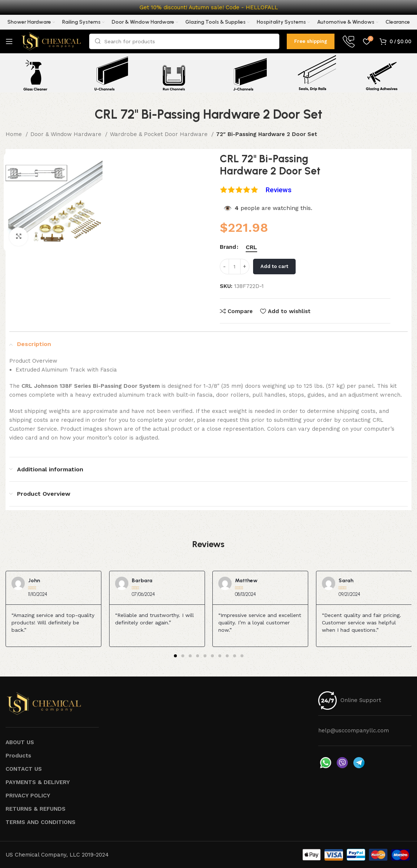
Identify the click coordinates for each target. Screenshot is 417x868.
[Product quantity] (235, 267)
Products (18, 756)
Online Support (361, 700)
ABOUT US (20, 742)
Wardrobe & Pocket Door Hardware (160, 134)
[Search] (184, 41)
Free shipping (311, 41)
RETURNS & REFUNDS (36, 809)
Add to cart (274, 266)
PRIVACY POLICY (28, 796)
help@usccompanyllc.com (354, 730)
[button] (175, 656)
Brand (228, 247)
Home (15, 134)
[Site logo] (51, 41)
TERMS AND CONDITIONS (41, 822)
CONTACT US (24, 769)
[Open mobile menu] (9, 41)
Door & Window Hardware (67, 134)
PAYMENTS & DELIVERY (38, 782)
